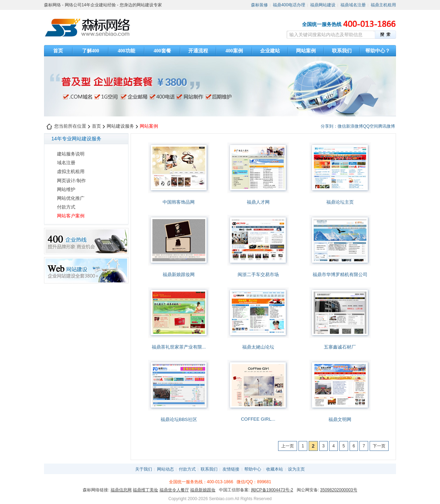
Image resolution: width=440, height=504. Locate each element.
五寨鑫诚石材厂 (340, 347)
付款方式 (66, 207)
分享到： (329, 126)
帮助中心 (253, 469)
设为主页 (296, 469)
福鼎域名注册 (353, 5)
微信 (342, 126)
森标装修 (259, 5)
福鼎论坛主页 (340, 202)
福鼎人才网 (258, 202)
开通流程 (198, 51)
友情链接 (231, 469)
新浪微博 (354, 126)
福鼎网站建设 (323, 5)
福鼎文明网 (340, 419)
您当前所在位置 (70, 126)
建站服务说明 (71, 154)
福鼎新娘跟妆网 (179, 275)
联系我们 (342, 51)
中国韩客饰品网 (179, 202)
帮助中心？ (378, 51)
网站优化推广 (71, 198)
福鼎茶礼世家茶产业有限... (179, 347)
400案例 (234, 51)
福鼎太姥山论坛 (258, 347)
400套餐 (162, 51)
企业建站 (270, 51)
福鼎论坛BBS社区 (179, 419)
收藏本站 (275, 469)
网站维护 (66, 189)
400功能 (127, 51)
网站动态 (165, 469)
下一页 (379, 446)
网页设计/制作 (71, 181)
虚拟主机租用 (71, 171)
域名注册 (66, 163)
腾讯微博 (386, 126)
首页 (58, 51)
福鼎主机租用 (383, 5)
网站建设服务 (120, 126)
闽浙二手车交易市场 (258, 275)
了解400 (91, 51)
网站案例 (306, 51)
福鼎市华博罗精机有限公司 (340, 275)
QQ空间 (370, 126)
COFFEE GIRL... (258, 419)
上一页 (288, 446)
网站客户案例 (71, 216)
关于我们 (144, 469)
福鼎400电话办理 (289, 5)
